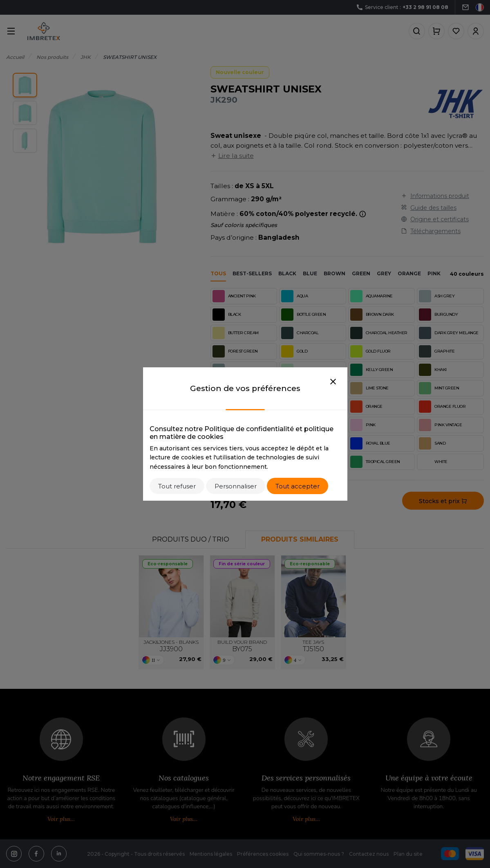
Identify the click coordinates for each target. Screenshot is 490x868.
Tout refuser (177, 486)
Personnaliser (236, 486)
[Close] (333, 382)
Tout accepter (298, 486)
